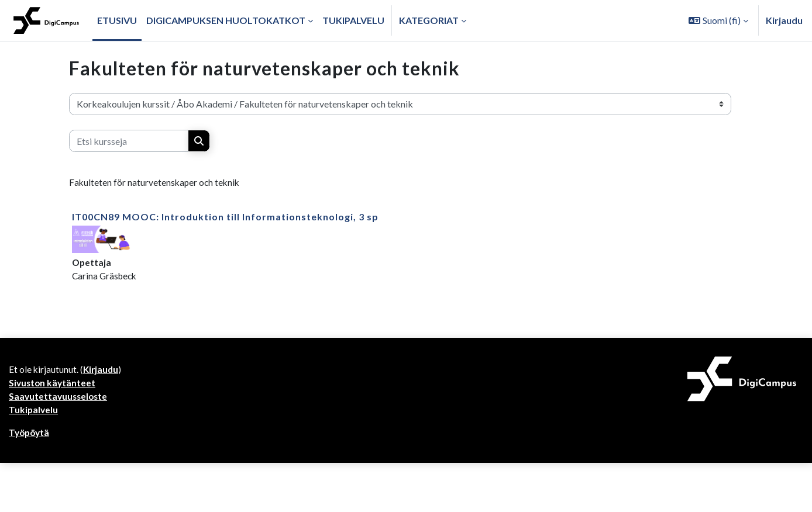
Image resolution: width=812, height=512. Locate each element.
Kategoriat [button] (429, 20)
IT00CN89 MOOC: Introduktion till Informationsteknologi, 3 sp (225, 217)
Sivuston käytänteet (53, 385)
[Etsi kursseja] (129, 141)
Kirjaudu (784, 20)
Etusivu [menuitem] (117, 20)
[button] (718, 20)
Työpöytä (30, 437)
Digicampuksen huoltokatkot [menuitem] (226, 20)
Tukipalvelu (34, 414)
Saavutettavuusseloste (60, 399)
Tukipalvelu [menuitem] (353, 20)
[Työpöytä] (46, 20)
